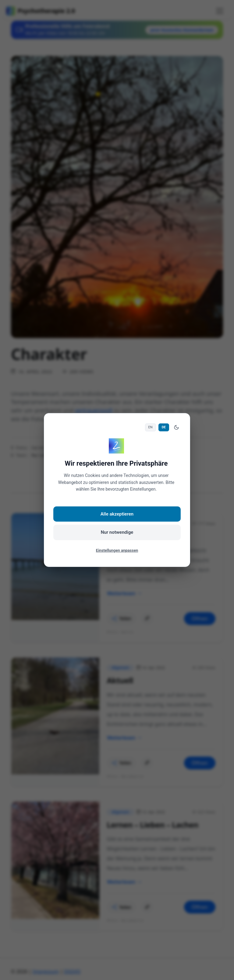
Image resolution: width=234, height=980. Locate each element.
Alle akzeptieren (117, 514)
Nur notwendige (117, 532)
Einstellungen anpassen (117, 550)
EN (151, 427)
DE (164, 427)
